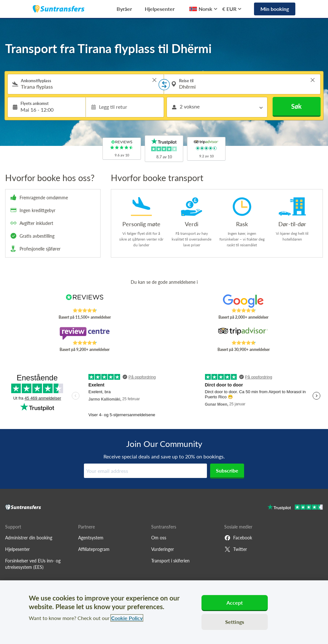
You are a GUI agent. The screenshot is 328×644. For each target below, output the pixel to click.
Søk (296, 106)
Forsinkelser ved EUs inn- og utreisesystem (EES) (33, 564)
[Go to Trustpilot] (295, 508)
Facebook (238, 538)
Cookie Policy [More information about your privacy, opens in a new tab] (127, 618)
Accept (235, 603)
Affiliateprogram (94, 549)
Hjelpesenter (160, 9)
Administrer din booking (29, 538)
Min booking (275, 9)
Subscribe (227, 470)
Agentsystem (91, 538)
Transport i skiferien (170, 561)
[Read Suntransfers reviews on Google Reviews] (243, 301)
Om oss (159, 538)
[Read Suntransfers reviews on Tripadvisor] (243, 333)
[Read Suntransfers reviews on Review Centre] (85, 333)
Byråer (124, 9)
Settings (235, 622)
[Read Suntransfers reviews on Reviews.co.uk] (85, 301)
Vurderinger (163, 549)
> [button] (154, 80)
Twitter (236, 549)
